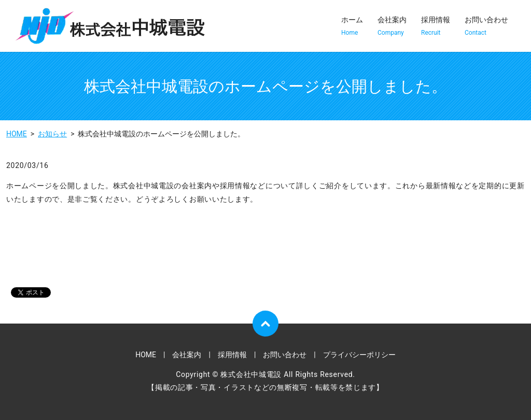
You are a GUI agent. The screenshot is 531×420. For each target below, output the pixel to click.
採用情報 (436, 26)
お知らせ (52, 134)
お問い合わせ (486, 26)
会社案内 (392, 26)
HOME (17, 134)
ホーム (352, 26)
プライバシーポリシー (359, 355)
